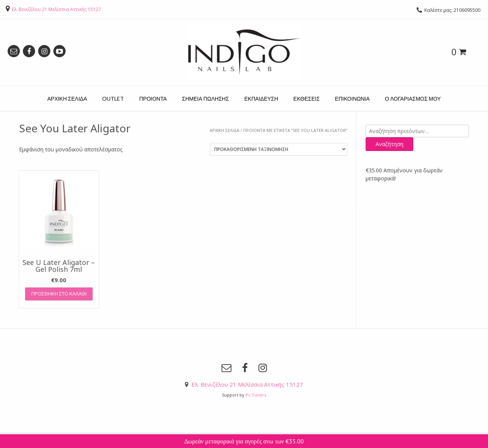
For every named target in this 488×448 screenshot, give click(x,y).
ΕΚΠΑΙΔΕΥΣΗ (261, 99)
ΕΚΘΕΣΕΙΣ (307, 99)
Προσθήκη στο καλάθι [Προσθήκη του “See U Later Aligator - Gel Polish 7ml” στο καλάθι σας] (59, 294)
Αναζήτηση (389, 144)
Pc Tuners (256, 395)
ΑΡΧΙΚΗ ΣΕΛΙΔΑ (67, 99)
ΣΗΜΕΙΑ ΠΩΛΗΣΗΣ (205, 99)
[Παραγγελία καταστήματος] (279, 149)
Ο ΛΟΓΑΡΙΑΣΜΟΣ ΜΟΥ (413, 99)
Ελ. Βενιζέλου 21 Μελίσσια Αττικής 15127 (56, 9)
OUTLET (113, 99)
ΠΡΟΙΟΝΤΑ (153, 99)
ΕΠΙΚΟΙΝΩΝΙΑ (352, 99)
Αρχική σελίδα (225, 130)
